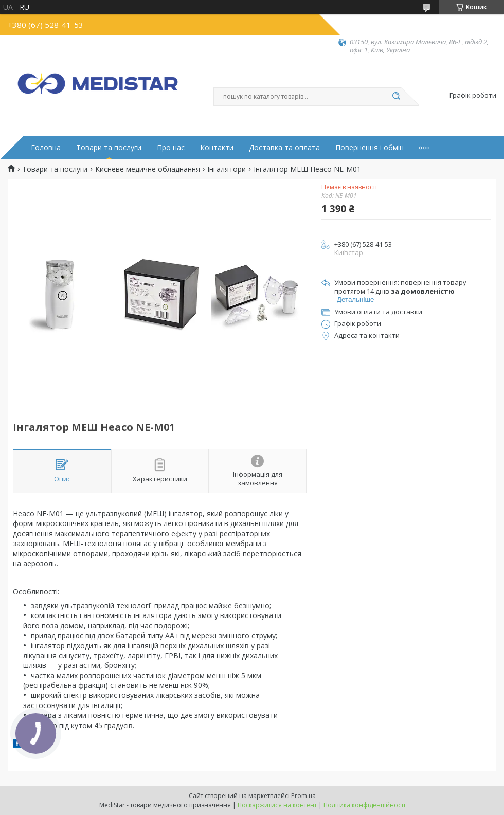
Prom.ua (303, 796)
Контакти (217, 148)
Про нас (171, 148)
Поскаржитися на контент (277, 805)
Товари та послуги (109, 148)
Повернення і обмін (370, 148)
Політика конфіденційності (364, 805)
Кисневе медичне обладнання (148, 169)
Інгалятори (227, 169)
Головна (46, 148)
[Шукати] (396, 97)
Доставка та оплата (284, 148)
